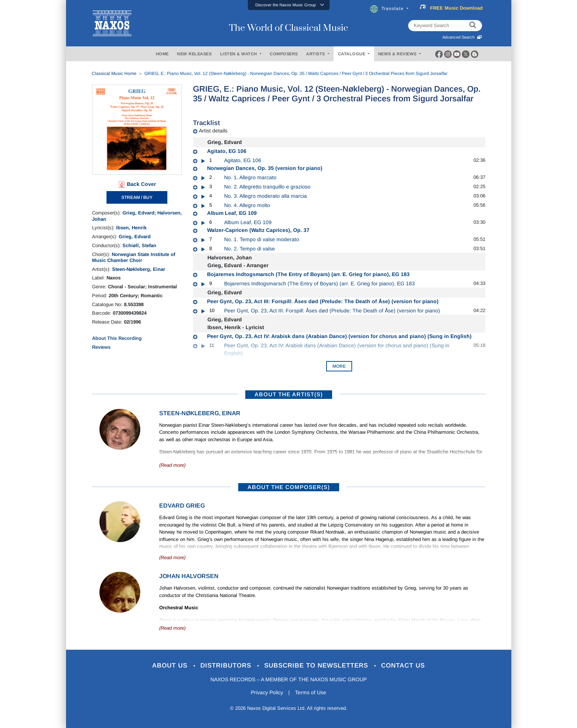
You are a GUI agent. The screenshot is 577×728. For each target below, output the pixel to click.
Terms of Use (311, 692)
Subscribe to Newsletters (317, 665)
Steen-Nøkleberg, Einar (139, 269)
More (339, 366)
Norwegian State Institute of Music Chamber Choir (134, 257)
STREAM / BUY (137, 197)
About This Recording (117, 338)
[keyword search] (473, 26)
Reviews (101, 347)
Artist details (213, 131)
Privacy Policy (267, 692)
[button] (289, 5)
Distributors (227, 665)
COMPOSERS (284, 54)
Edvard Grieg (182, 506)
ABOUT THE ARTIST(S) (289, 394)
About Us (171, 665)
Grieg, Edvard (138, 213)
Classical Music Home (114, 73)
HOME (162, 54)
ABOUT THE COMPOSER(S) (289, 487)
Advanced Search (462, 37)
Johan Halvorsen (189, 576)
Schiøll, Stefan (139, 245)
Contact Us (403, 665)
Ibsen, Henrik (131, 228)
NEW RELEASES (194, 54)
